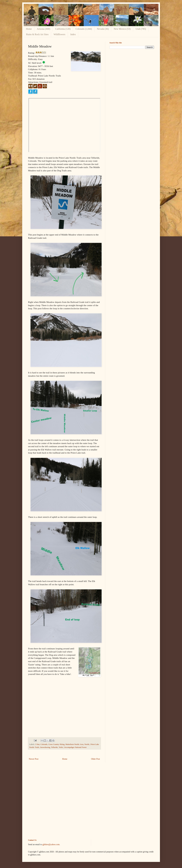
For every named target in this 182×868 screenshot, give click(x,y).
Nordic (87, 744)
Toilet (61, 747)
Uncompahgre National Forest (75, 747)
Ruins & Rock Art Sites (37, 34)
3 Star (37, 744)
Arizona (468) (44, 29)
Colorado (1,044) (84, 29)
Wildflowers (59, 34)
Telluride (54, 747)
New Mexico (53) (122, 29)
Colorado (44, 744)
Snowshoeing (45, 747)
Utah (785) (141, 29)
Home (29, 29)
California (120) (63, 29)
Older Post (96, 759)
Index (73, 34)
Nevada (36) (103, 29)
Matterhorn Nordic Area (74, 744)
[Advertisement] (132, 72)
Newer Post (34, 759)
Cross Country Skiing (56, 744)
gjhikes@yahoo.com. (51, 844)
